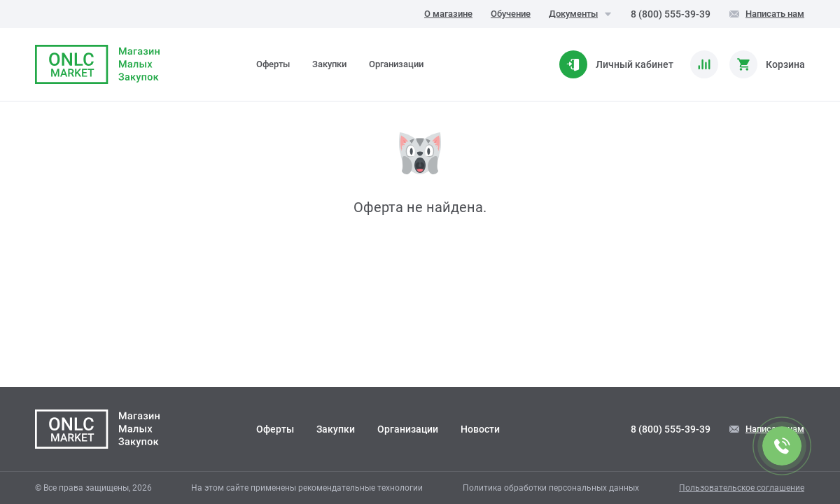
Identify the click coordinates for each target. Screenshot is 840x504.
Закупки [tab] (329, 64)
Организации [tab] (396, 64)
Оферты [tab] (273, 64)
